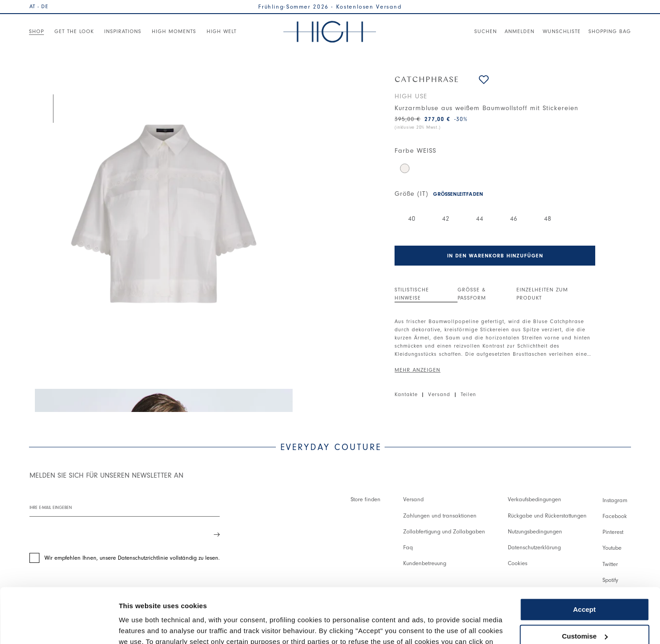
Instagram (615, 500)
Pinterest (613, 532)
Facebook (615, 516)
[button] (484, 80)
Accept (584, 558)
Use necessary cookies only (584, 611)
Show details (140, 626)
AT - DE (39, 6)
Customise (585, 584)
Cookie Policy (428, 601)
